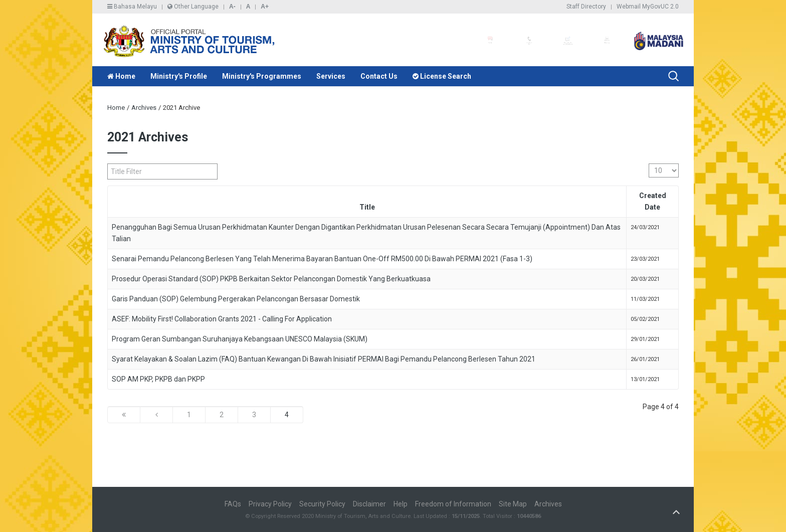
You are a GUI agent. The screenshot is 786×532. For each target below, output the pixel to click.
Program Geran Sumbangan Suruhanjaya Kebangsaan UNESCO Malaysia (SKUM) (240, 339)
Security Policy (322, 504)
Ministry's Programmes (262, 76)
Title (367, 207)
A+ (265, 7)
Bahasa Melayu (132, 7)
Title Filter (108, 164)
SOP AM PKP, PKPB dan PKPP (158, 379)
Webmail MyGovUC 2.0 (648, 7)
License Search (442, 76)
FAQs (233, 504)
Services (331, 76)
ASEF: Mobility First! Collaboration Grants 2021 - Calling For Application (222, 319)
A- (232, 7)
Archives (144, 108)
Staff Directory (586, 7)
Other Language (193, 7)
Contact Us (379, 76)
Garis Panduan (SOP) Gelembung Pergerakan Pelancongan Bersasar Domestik (236, 299)
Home (121, 76)
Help (401, 504)
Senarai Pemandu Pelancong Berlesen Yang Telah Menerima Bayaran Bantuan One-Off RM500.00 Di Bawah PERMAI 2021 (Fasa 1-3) (322, 259)
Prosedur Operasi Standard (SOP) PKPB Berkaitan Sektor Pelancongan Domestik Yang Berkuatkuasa (271, 279)
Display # (649, 164)
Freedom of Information (453, 504)
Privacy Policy (270, 504)
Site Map (513, 504)
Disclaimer (369, 504)
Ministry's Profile (179, 76)
